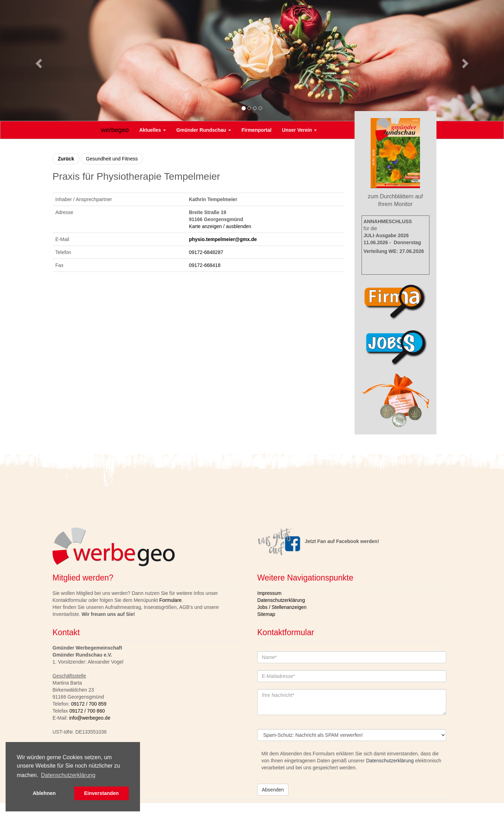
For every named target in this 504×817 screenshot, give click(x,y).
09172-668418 (205, 265)
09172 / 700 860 (87, 711)
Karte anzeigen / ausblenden (220, 226)
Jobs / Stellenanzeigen (282, 607)
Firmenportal (257, 130)
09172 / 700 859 (89, 704)
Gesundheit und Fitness (112, 159)
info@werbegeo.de (90, 718)
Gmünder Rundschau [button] (204, 130)
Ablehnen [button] (44, 793)
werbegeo (115, 130)
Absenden (273, 790)
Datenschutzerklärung (281, 600)
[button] (38, 61)
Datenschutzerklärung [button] (68, 775)
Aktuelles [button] (153, 130)
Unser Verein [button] (300, 130)
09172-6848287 (206, 252)
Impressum (269, 593)
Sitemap (266, 614)
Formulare (170, 600)
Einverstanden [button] (101, 793)
